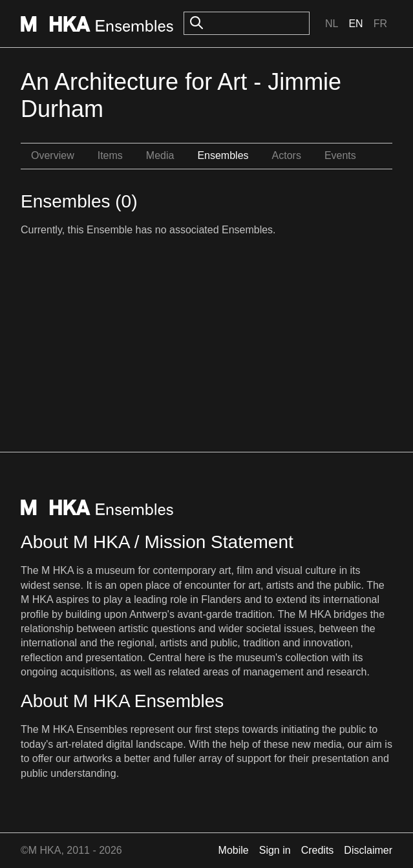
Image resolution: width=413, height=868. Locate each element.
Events (340, 155)
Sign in (275, 850)
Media (160, 155)
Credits (318, 850)
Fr (380, 24)
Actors (287, 155)
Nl (332, 24)
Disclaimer (368, 850)
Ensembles (223, 155)
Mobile (234, 850)
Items (110, 155)
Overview (53, 155)
